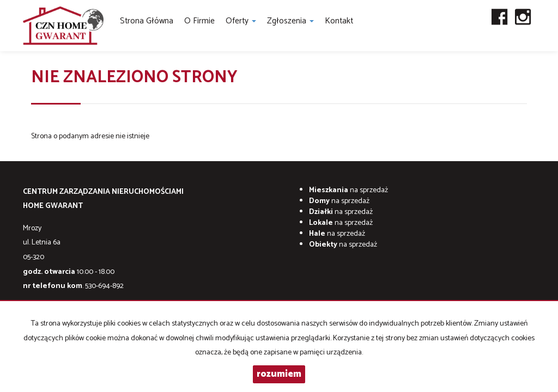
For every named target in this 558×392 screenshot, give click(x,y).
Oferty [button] (241, 21)
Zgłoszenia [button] (290, 21)
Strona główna (147, 21)
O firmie (199, 21)
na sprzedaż (348, 190)
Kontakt (339, 21)
